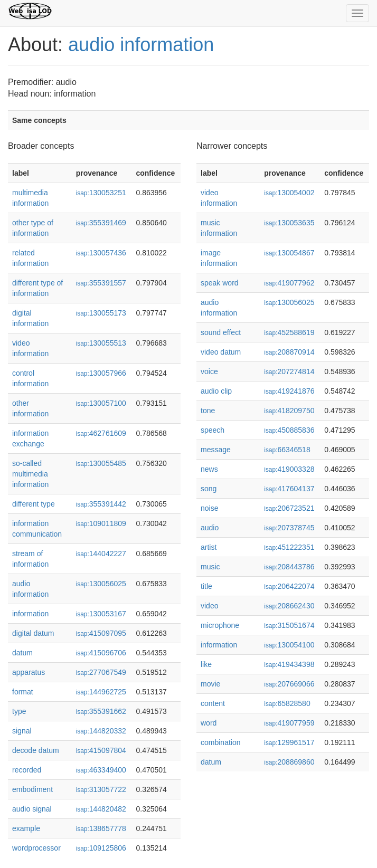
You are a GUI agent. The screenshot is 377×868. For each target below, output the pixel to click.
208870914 (289, 352)
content (213, 703)
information (30, 614)
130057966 (101, 373)
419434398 (289, 664)
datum (22, 653)
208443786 (289, 567)
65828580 (287, 703)
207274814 (289, 371)
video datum (221, 352)
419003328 (289, 469)
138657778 (101, 828)
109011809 (101, 523)
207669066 (289, 684)
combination (221, 742)
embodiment (32, 789)
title (206, 586)
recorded (27, 770)
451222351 (289, 547)
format (23, 692)
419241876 (289, 391)
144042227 (101, 554)
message (216, 450)
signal (22, 731)
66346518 (287, 450)
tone (208, 411)
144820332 (101, 731)
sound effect (221, 332)
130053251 (101, 193)
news (209, 469)
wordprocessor (36, 848)
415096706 (101, 653)
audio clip (216, 391)
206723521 (289, 508)
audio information (141, 45)
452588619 (289, 332)
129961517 (289, 742)
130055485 (101, 463)
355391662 (101, 711)
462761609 (101, 433)
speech (213, 430)
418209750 (289, 411)
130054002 (289, 193)
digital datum (33, 633)
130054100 (289, 645)
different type (34, 504)
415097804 (101, 750)
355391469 (101, 223)
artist (209, 547)
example (26, 828)
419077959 (289, 723)
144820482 (101, 809)
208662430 (289, 606)
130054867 (289, 253)
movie (210, 684)
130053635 (289, 223)
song (209, 489)
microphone (220, 625)
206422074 (289, 586)
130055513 (101, 343)
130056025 (101, 584)
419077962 (289, 283)
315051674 (289, 625)
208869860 (289, 762)
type (19, 711)
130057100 (101, 403)
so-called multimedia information (30, 474)
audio (210, 528)
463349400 (101, 770)
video (209, 606)
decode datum (36, 750)
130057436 (101, 253)
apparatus (29, 672)
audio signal (32, 809)
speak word (220, 283)
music (210, 567)
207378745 (289, 528)
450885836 (289, 430)
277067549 (101, 672)
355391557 (101, 283)
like (206, 664)
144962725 (101, 692)
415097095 (101, 633)
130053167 (101, 614)
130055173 (101, 313)
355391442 (101, 504)
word (209, 723)
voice (209, 371)
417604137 (289, 489)
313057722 (101, 789)
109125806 (101, 848)
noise (209, 508)
